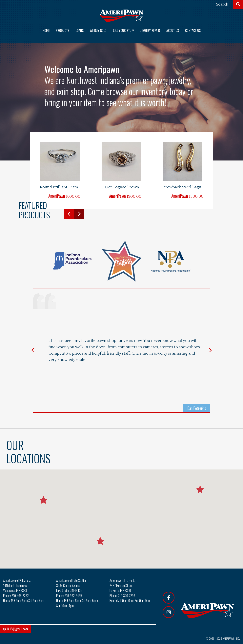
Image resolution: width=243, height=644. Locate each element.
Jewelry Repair (150, 31)
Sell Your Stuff (123, 31)
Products (63, 31)
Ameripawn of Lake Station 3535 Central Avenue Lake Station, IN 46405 (71, 585)
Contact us (193, 31)
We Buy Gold (98, 31)
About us (173, 31)
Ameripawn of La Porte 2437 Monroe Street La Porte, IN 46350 (122, 585)
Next (79, 214)
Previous (69, 214)
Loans (80, 31)
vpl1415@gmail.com (16, 629)
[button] (100, 541)
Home (46, 31)
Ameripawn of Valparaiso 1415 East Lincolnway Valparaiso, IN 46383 (17, 585)
